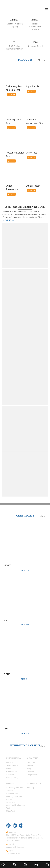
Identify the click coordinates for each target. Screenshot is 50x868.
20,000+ (35, 20)
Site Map (10, 775)
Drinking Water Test (14, 121)
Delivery (10, 762)
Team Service (12, 765)
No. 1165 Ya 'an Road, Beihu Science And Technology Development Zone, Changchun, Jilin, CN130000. (25, 838)
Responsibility (33, 775)
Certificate (31, 762)
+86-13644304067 (14, 854)
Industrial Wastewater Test (35, 121)
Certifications (12, 772)
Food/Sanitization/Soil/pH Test (15, 155)
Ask (47, 862)
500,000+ (15, 20)
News (9, 768)
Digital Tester (33, 186)
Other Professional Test (12, 188)
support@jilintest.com (15, 847)
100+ (35, 42)
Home (3, 862)
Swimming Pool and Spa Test (14, 88)
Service (30, 765)
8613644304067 (15, 862)
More (41, 60)
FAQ (29, 768)
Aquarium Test (34, 86)
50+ (15, 42)
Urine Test (31, 153)
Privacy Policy (12, 778)
